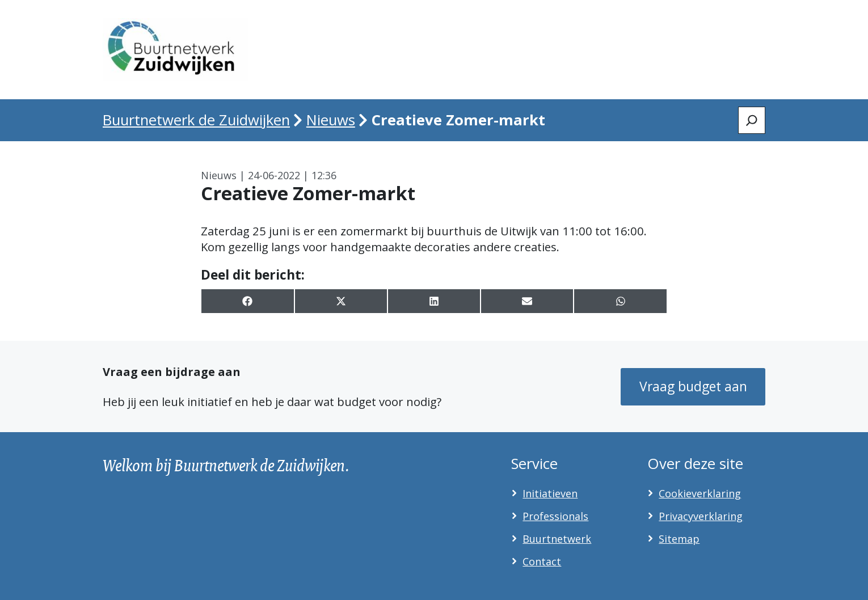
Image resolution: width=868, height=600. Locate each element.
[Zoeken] (752, 120)
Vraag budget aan (693, 386)
